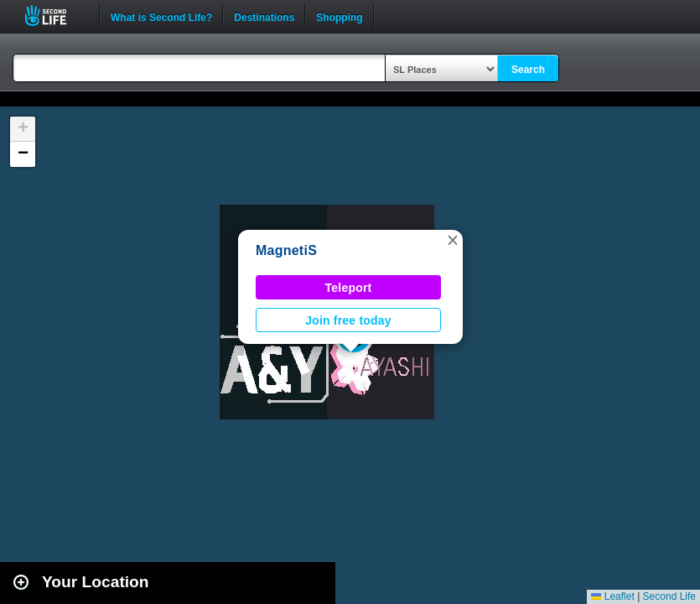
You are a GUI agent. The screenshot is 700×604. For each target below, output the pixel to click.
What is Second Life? (161, 16)
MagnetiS (286, 250)
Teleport (349, 288)
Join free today (348, 320)
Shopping (339, 16)
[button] (453, 240)
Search (528, 70)
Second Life (55, 16)
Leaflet (612, 596)
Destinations (264, 16)
